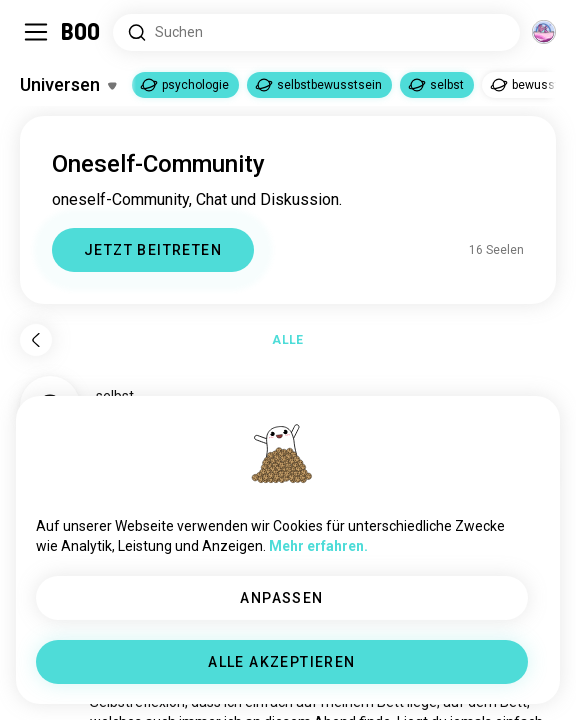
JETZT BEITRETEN (153, 250)
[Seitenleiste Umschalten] (36, 32)
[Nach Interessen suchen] (316, 32)
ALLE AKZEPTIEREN (281, 662)
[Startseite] (81, 32)
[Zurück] (36, 340)
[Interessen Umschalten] (68, 85)
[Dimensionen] (544, 32)
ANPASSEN (281, 598)
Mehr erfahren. (318, 546)
